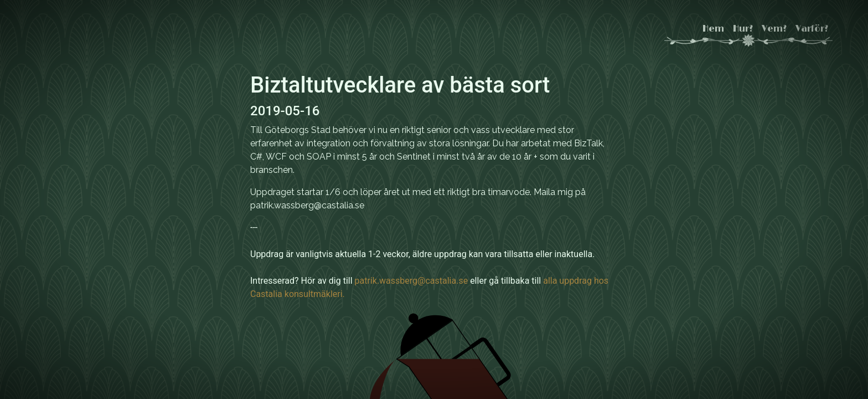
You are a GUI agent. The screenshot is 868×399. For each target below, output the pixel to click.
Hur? (743, 29)
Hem (713, 29)
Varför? (812, 29)
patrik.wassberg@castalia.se (412, 281)
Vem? (774, 29)
